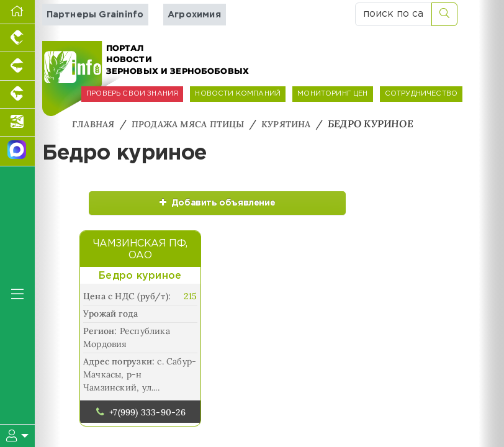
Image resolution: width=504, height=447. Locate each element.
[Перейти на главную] (17, 12)
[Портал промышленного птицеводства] (17, 38)
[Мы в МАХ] (17, 151)
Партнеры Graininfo (95, 15)
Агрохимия (194, 15)
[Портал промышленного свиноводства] (17, 66)
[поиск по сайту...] (394, 14)
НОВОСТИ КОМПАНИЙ (238, 94)
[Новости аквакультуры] (17, 123)
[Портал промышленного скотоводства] (17, 95)
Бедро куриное (140, 289)
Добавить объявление (144, 208)
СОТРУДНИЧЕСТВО (421, 94)
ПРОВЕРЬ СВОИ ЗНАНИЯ (132, 94)
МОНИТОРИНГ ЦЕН (332, 94)
